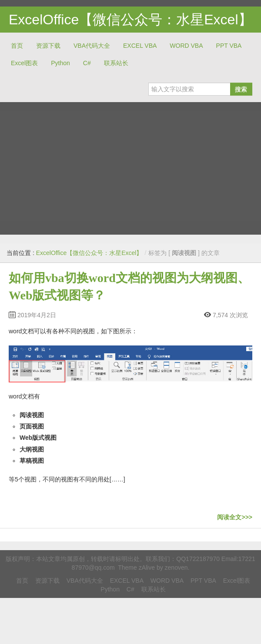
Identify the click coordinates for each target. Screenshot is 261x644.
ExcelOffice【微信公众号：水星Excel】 (130, 20)
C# (87, 63)
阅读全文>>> (235, 517)
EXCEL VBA (140, 46)
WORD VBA (186, 46)
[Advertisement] (82, 165)
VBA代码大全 (92, 46)
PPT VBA (229, 46)
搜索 (241, 89)
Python (60, 63)
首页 (17, 46)
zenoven (176, 568)
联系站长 (116, 63)
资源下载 (48, 46)
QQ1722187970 (198, 559)
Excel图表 (24, 63)
